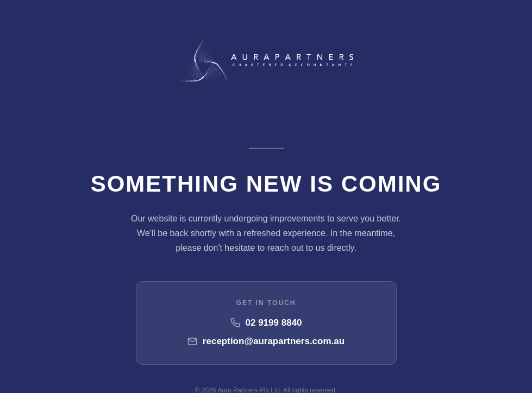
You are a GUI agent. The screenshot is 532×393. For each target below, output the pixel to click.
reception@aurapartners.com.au (274, 341)
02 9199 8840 (274, 323)
